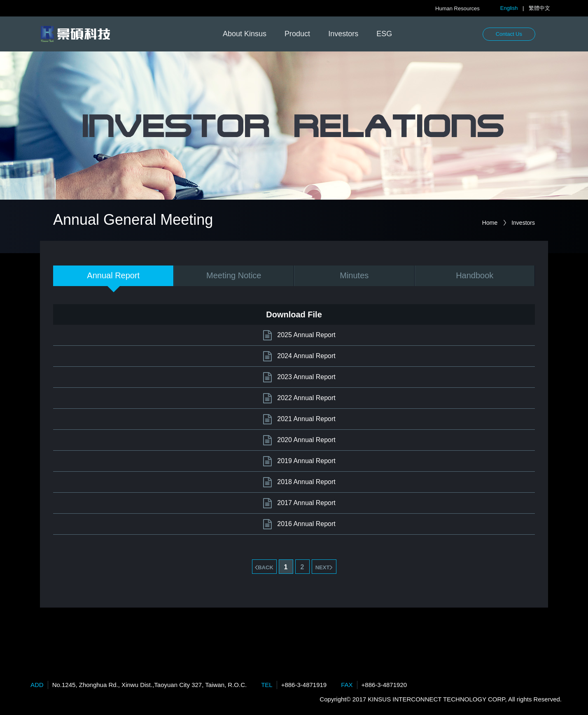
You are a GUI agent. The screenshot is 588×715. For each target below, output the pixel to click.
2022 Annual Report (306, 398)
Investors (343, 34)
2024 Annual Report (306, 356)
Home (490, 223)
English (509, 8)
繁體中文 (539, 8)
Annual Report (113, 275)
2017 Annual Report (306, 503)
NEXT (323, 567)
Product (297, 34)
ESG (384, 34)
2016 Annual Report (306, 524)
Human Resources (457, 8)
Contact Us (509, 34)
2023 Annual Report (306, 377)
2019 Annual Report (306, 461)
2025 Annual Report (306, 335)
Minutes (354, 275)
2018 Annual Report (306, 482)
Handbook (475, 275)
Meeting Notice (234, 275)
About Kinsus (245, 34)
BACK (266, 567)
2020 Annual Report (306, 440)
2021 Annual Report (306, 419)
